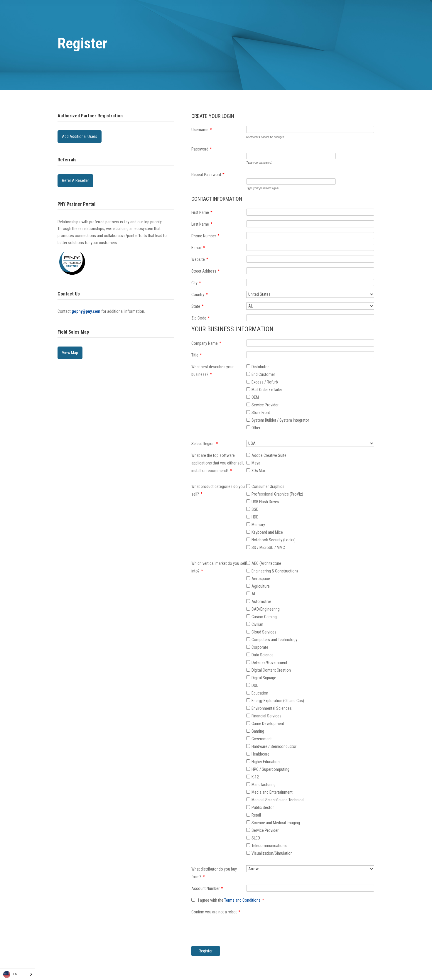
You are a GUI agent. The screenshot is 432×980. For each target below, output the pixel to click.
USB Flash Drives (265, 502)
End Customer (263, 374)
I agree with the (228, 900)
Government (262, 739)
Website (200, 259)
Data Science (263, 655)
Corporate (260, 647)
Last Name (202, 224)
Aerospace (261, 579)
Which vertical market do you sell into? (219, 567)
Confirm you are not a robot (216, 912)
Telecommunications (269, 846)
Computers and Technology (274, 640)
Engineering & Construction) (275, 571)
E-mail (198, 248)
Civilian (257, 624)
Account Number (207, 888)
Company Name (206, 343)
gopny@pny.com (86, 311)
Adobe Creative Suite (269, 455)
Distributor (260, 367)
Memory (258, 525)
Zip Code (201, 318)
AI (253, 594)
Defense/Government (269, 663)
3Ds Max (259, 471)
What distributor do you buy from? (214, 873)
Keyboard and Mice (267, 532)
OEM (255, 397)
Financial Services (266, 716)
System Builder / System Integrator (280, 420)
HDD (255, 517)
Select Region (205, 444)
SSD (255, 509)
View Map (70, 353)
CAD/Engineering (266, 609)
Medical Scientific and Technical (278, 800)
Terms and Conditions (242, 900)
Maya (256, 463)
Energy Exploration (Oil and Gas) (278, 701)
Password (202, 149)
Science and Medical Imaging (276, 823)
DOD (255, 685)
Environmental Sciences (272, 708)
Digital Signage (264, 678)
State (198, 306)
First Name (202, 212)
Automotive (261, 601)
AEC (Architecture (266, 563)
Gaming (258, 731)
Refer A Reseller (75, 180)
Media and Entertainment (272, 792)
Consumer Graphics (268, 486)
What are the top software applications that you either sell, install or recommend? (218, 463)
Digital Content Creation (271, 670)
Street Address (206, 271)
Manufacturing (264, 785)
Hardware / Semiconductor (274, 746)
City (196, 283)
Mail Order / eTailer (267, 390)
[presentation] (291, 920)
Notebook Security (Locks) (274, 540)
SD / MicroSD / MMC (268, 548)
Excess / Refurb (265, 382)
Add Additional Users (80, 136)
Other (256, 428)
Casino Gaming (264, 617)
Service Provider (265, 405)
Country (200, 295)
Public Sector (263, 807)
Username (202, 130)
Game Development (268, 724)
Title (197, 355)
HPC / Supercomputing (270, 769)
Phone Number (205, 236)
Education (260, 693)
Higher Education (266, 762)
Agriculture (261, 586)
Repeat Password (208, 175)
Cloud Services (264, 632)
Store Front (261, 413)
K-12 (255, 777)
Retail (256, 815)
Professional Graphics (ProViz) (277, 494)
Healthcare (260, 754)
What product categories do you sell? (218, 490)
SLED (256, 838)
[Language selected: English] (18, 974)
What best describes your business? (212, 371)
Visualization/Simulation (272, 853)
